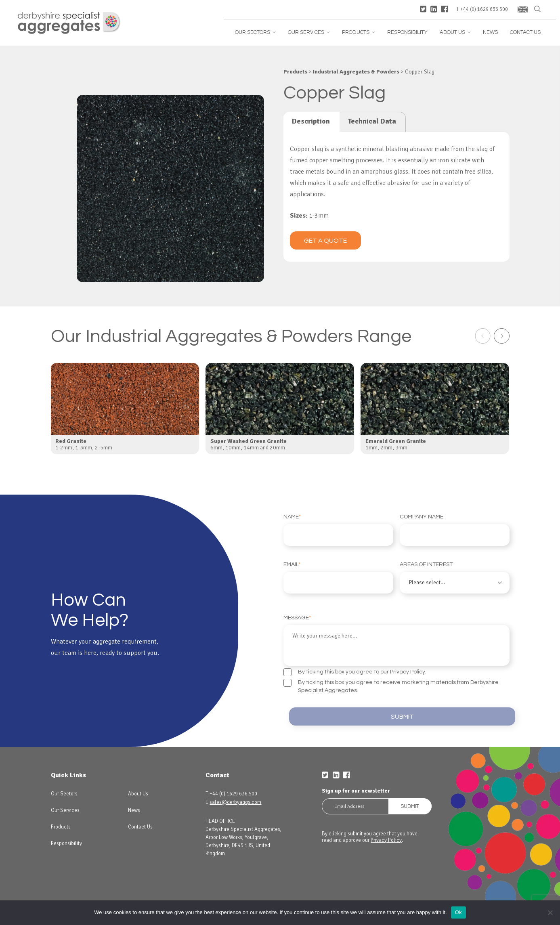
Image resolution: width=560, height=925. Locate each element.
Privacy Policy (408, 669)
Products (359, 33)
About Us (455, 33)
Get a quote (325, 241)
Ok (458, 912)
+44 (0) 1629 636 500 (484, 9)
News (490, 33)
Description (311, 121)
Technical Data (372, 121)
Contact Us (525, 33)
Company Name (455, 530)
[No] (550, 912)
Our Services (309, 33)
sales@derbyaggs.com (235, 801)
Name (338, 530)
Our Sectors (255, 33)
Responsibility (407, 33)
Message (396, 639)
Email (338, 578)
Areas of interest (455, 578)
